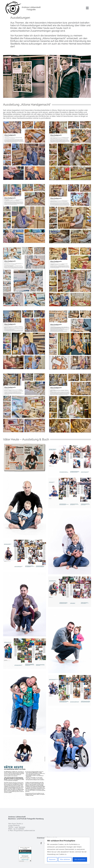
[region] (67, 851)
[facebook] (41, 843)
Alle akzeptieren (80, 859)
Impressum (41, 838)
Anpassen (52, 859)
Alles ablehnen (65, 859)
